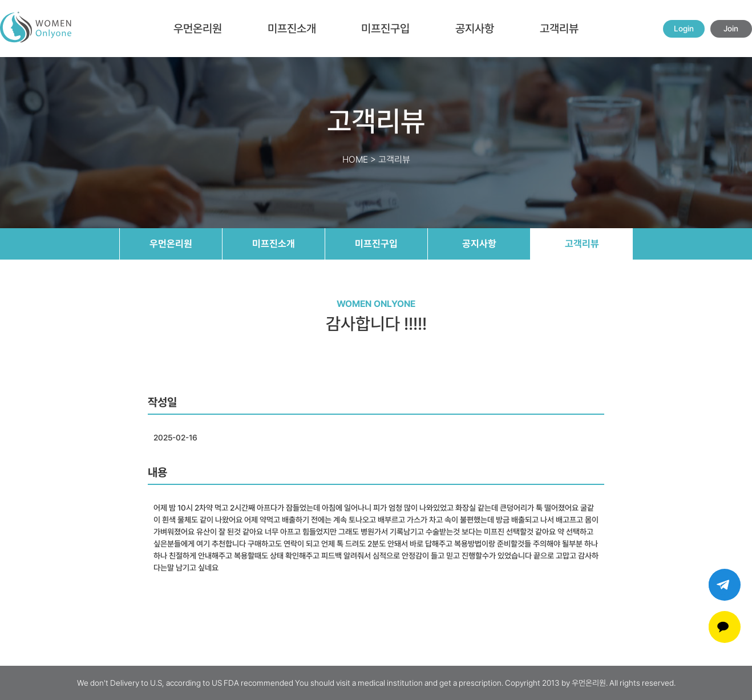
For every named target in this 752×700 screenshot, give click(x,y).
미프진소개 (292, 29)
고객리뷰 (559, 29)
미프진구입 (385, 29)
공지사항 (475, 29)
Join (731, 29)
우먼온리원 (198, 29)
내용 (157, 472)
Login (684, 29)
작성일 (162, 402)
